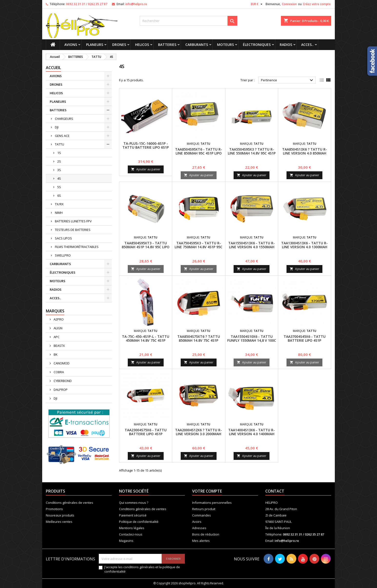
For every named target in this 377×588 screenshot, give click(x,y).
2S (59, 161)
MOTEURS (225, 45)
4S (59, 178)
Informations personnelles (212, 503)
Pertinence (288, 80)
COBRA (58, 372)
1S (59, 153)
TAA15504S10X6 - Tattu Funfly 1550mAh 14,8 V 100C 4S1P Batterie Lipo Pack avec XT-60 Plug (252, 342)
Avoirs (197, 522)
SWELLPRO (63, 255)
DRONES (119, 45)
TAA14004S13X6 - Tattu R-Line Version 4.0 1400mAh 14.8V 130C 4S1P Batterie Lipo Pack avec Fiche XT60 (252, 436)
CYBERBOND (62, 381)
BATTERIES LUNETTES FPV (73, 221)
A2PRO (58, 319)
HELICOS (142, 45)
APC (56, 337)
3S (59, 170)
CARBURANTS (197, 45)
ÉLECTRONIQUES (257, 45)
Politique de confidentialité (139, 522)
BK (55, 354)
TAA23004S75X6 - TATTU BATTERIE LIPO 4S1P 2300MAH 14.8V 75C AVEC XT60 (146, 436)
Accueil (53, 68)
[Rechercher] (188, 21)
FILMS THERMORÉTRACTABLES (77, 247)
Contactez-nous (131, 534)
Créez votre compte (317, 4)
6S (59, 196)
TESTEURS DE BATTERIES (73, 230)
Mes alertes (201, 541)
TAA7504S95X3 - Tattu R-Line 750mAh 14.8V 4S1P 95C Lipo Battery (198, 247)
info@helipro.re (136, 4)
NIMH (59, 213)
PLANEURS (95, 45)
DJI (57, 127)
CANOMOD (61, 363)
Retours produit (204, 509)
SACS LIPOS (63, 238)
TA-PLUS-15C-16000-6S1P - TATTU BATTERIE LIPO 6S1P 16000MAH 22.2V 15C (146, 147)
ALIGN (58, 328)
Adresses (199, 528)
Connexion (289, 4)
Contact (275, 491)
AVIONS (71, 45)
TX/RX (59, 204)
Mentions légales (132, 528)
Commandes (202, 515)
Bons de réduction (206, 534)
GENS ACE (62, 136)
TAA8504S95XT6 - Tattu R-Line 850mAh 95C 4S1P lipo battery (199, 153)
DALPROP (60, 390)
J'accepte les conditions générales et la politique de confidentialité (142, 569)
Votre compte (207, 491)
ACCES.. (307, 45)
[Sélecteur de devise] (257, 4)
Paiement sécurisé (133, 515)
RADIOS (286, 45)
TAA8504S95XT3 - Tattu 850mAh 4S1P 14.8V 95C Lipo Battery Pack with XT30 (146, 247)
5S (59, 187)
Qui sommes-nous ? (134, 503)
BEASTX (59, 346)
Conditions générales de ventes (69, 503)
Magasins (126, 541)
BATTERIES (167, 45)
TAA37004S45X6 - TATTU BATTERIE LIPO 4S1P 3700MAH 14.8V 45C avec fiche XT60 (304, 342)
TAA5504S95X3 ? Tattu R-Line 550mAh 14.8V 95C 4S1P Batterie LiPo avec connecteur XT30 (252, 155)
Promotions (54, 509)
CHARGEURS (64, 119)
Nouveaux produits (60, 515)
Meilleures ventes (59, 522)
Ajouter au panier (146, 169)
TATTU (60, 144)
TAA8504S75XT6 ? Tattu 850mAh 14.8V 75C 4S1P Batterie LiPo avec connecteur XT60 (199, 342)
